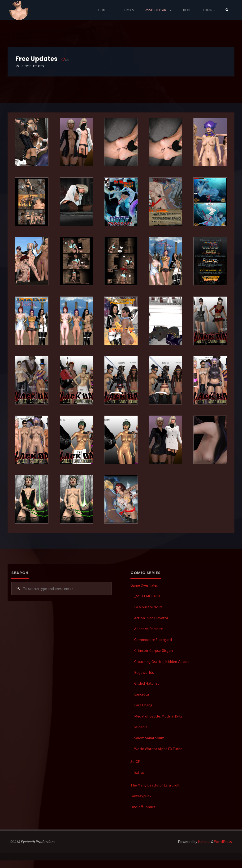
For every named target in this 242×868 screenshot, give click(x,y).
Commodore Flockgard (153, 640)
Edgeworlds (144, 672)
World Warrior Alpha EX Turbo (158, 749)
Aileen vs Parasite (149, 629)
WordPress (223, 842)
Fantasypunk (141, 796)
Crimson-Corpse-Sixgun (153, 650)
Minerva (141, 727)
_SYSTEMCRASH (147, 596)
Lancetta (142, 694)
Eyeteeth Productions (19, 10)
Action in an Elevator (151, 618)
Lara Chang (143, 705)
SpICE (135, 761)
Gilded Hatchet (147, 683)
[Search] (227, 10)
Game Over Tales (144, 585)
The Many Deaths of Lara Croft (155, 785)
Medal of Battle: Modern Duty (158, 716)
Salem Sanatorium (149, 738)
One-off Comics (143, 807)
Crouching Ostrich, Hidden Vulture (162, 662)
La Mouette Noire (148, 607)
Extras (139, 772)
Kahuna (204, 842)
